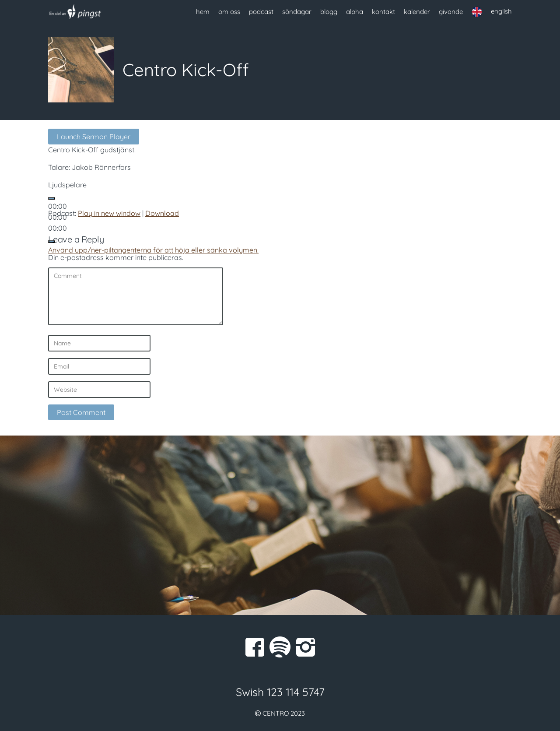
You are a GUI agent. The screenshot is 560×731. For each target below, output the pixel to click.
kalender (417, 12)
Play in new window (109, 213)
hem (203, 12)
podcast (261, 12)
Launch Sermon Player (94, 137)
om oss (229, 12)
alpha (355, 12)
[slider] (153, 250)
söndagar (297, 12)
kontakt (383, 12)
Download (162, 213)
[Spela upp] (52, 198)
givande (451, 12)
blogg (329, 12)
